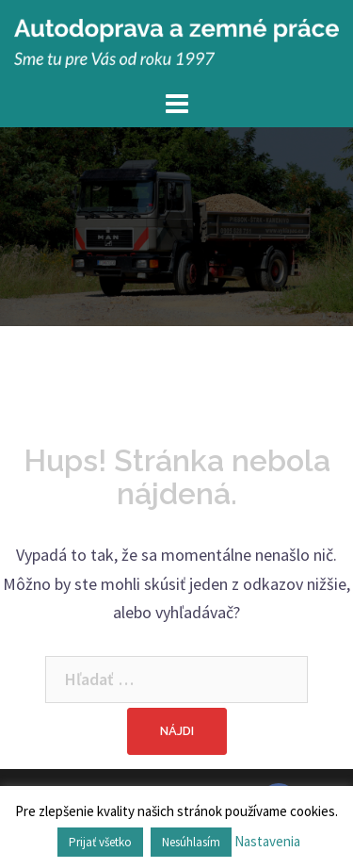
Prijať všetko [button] (100, 842)
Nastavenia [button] (267, 841)
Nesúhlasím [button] (191, 842)
